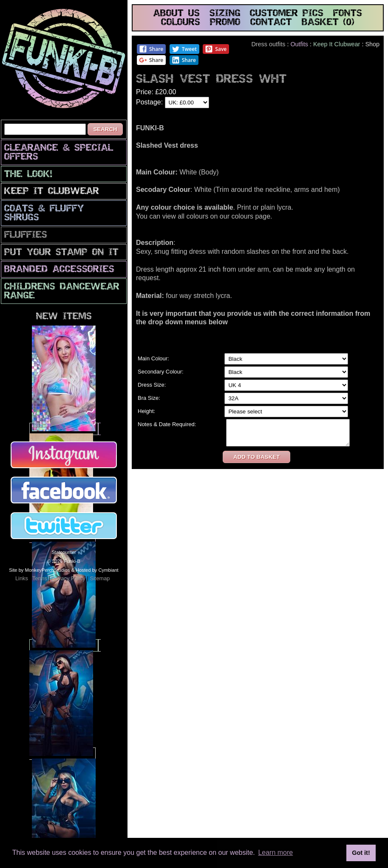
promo (225, 23)
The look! (28, 175)
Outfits (299, 44)
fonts (348, 14)
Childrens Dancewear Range (62, 292)
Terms (40, 578)
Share (151, 49)
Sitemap (100, 578)
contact (271, 23)
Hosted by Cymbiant (97, 570)
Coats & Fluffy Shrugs (44, 213)
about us (177, 14)
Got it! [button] (361, 853)
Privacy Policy (68, 578)
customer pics (287, 14)
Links (22, 578)
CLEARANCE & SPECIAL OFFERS (59, 153)
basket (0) (328, 23)
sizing (225, 14)
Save (216, 49)
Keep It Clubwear (52, 192)
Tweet (184, 49)
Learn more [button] (275, 853)
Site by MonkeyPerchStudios (39, 570)
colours (181, 23)
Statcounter (64, 552)
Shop (372, 44)
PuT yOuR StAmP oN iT (61, 253)
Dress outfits (268, 44)
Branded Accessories (59, 270)
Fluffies (26, 235)
